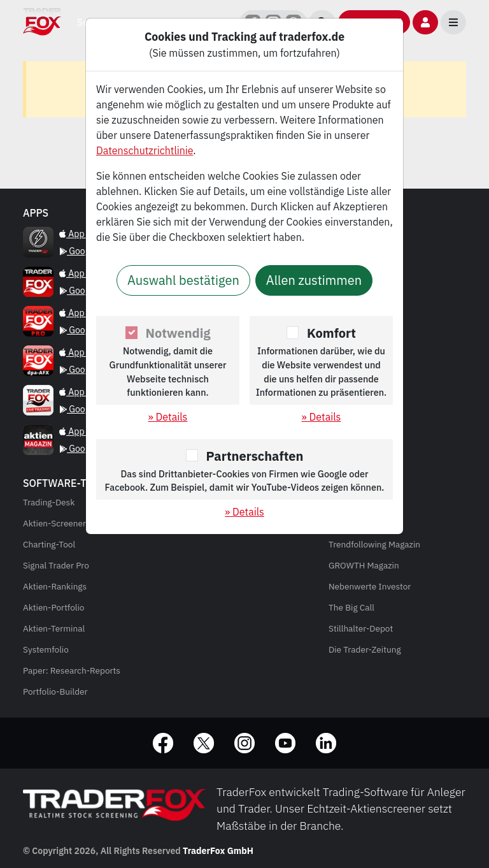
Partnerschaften (255, 456)
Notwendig (178, 333)
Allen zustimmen (314, 280)
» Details (168, 417)
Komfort (331, 333)
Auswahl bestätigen (183, 280)
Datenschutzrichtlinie (145, 150)
